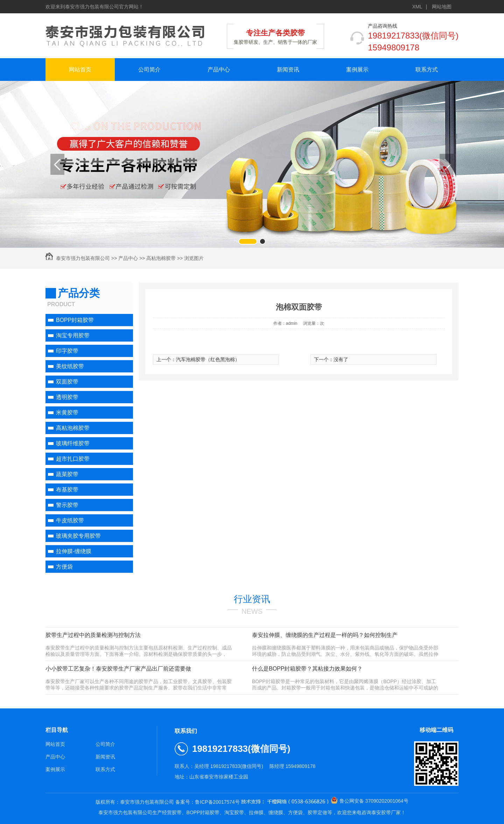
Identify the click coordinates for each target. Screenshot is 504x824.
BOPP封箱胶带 (75, 320)
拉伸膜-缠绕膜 (74, 551)
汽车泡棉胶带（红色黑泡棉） (208, 359)
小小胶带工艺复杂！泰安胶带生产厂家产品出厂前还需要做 (118, 669)
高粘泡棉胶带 (161, 258)
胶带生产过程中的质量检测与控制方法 (93, 635)
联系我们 (186, 731)
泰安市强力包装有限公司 (83, 258)
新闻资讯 (288, 70)
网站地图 (442, 7)
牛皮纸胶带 (70, 520)
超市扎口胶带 (73, 459)
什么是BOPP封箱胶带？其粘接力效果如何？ (307, 669)
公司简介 (149, 70)
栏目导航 (57, 730)
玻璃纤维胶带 (73, 443)
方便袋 (64, 567)
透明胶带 (67, 397)
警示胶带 (67, 505)
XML (417, 7)
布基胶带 (67, 490)
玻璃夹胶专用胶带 (78, 536)
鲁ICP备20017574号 (217, 802)
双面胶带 (67, 382)
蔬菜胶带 (67, 474)
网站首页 (80, 70)
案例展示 (357, 70)
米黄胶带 (67, 413)
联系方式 (427, 70)
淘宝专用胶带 (73, 335)
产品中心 (219, 70)
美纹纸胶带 (70, 366)
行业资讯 (252, 599)
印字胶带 (67, 351)
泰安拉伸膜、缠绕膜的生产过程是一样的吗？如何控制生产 (325, 635)
